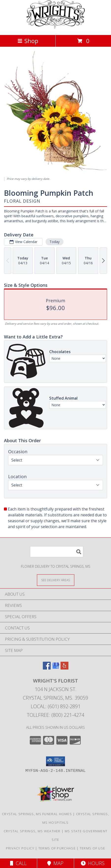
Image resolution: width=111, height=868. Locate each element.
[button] (55, 761)
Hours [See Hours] (93, 863)
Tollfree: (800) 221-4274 (55, 715)
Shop (28, 41)
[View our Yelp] (64, 668)
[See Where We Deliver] (56, 580)
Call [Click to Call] (18, 863)
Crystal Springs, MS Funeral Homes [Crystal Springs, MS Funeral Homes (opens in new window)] (37, 814)
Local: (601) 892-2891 (56, 706)
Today (55, 241)
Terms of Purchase (57, 848)
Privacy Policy (20, 848)
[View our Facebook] (47, 668)
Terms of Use (93, 848)
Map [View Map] (55, 863)
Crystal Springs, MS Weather (32, 831)
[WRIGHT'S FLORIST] (56, 28)
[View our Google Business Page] (56, 668)
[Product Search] (57, 552)
